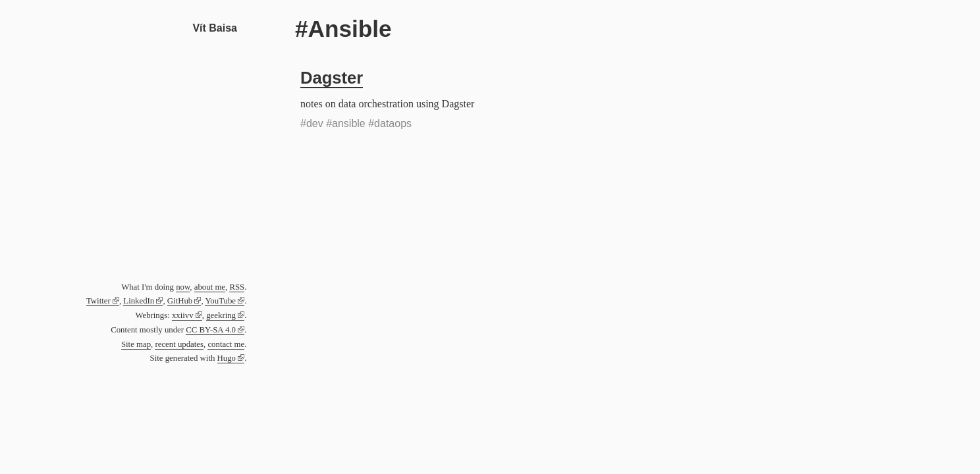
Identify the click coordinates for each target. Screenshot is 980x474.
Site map (136, 344)
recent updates (179, 344)
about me (210, 287)
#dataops (390, 123)
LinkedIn (139, 301)
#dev (312, 123)
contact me (226, 344)
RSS (237, 287)
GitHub (180, 301)
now (183, 287)
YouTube (220, 301)
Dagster (332, 78)
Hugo (227, 358)
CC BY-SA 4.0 (211, 330)
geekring (221, 315)
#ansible (346, 123)
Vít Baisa (215, 28)
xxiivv (183, 315)
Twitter (98, 301)
